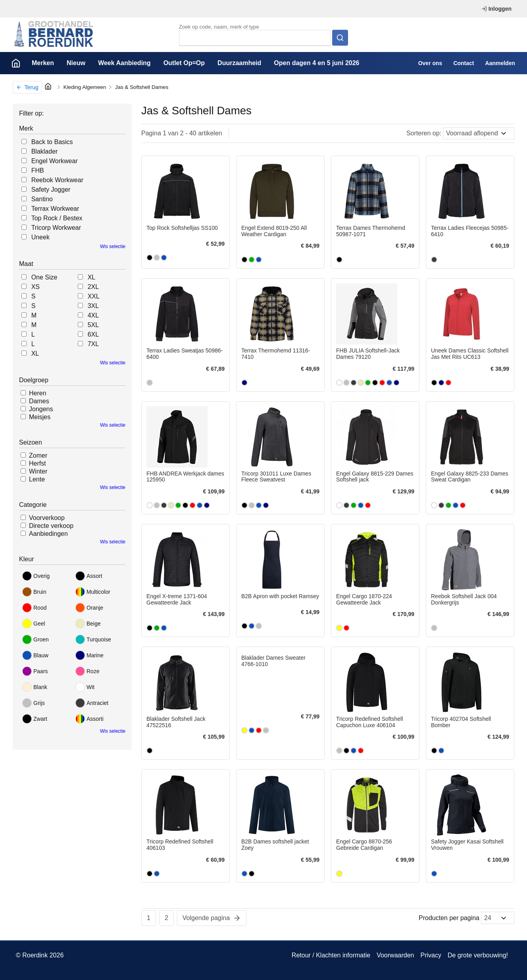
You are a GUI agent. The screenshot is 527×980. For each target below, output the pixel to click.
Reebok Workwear (57, 180)
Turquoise (93, 639)
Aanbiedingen (48, 534)
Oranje (89, 608)
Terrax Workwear (55, 209)
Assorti (89, 719)
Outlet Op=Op (184, 63)
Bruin (34, 592)
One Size (44, 277)
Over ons (430, 63)
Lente (37, 479)
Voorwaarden (395, 955)
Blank (35, 687)
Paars (35, 671)
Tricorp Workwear (56, 228)
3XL (93, 306)
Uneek (40, 237)
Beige (88, 624)
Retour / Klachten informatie (331, 955)
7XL (93, 344)
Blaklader (45, 151)
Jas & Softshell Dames (142, 87)
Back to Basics (52, 142)
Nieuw (76, 63)
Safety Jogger (51, 190)
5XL (93, 325)
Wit (85, 687)
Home (16, 63)
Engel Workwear (55, 161)
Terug (27, 87)
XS (36, 287)
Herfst (38, 463)
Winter (38, 471)
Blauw (35, 655)
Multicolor (93, 592)
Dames (39, 401)
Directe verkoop (51, 526)
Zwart (35, 719)
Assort (89, 576)
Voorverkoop (47, 518)
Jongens (41, 409)
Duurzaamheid (239, 63)
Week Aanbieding (124, 63)
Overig (36, 576)
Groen (36, 639)
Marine (89, 655)
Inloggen (496, 9)
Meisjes (40, 417)
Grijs (34, 703)
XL (35, 353)
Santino (42, 199)
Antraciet (92, 703)
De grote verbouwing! (478, 955)
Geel (34, 624)
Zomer (38, 455)
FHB (38, 170)
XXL (94, 296)
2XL (93, 287)
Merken (43, 63)
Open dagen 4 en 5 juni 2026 (316, 63)
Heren (38, 393)
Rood (34, 608)
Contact (464, 63)
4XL (93, 315)
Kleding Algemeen (85, 87)
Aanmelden (500, 63)
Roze (88, 671)
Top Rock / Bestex (57, 218)
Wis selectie (113, 246)
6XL (93, 334)
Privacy (431, 955)
